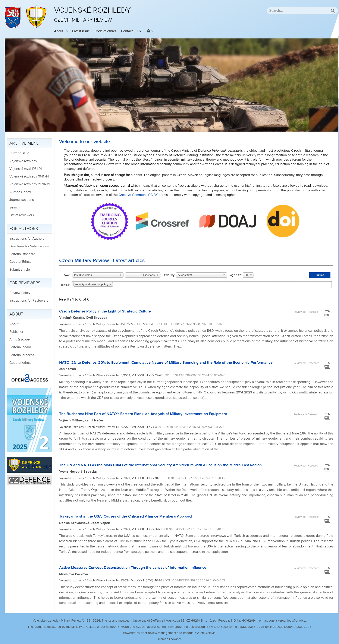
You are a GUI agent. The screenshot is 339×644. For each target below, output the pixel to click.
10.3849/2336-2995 (298, 627)
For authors (24, 229)
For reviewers (25, 283)
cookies (176, 639)
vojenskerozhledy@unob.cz (288, 621)
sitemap (163, 639)
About (59, 31)
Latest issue (81, 31)
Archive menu (24, 143)
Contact (127, 31)
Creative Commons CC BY (138, 195)
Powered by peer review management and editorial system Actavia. (170, 633)
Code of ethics (105, 31)
